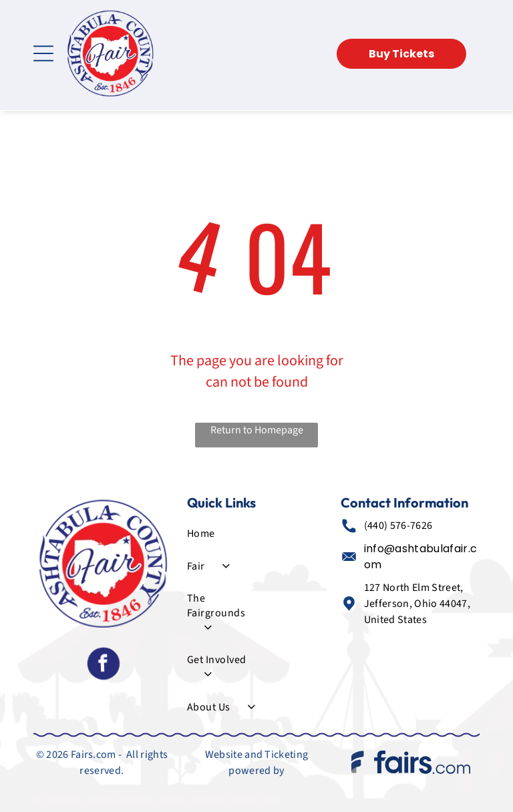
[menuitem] (221, 534)
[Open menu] (43, 53)
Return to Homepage (257, 430)
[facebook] (103, 666)
